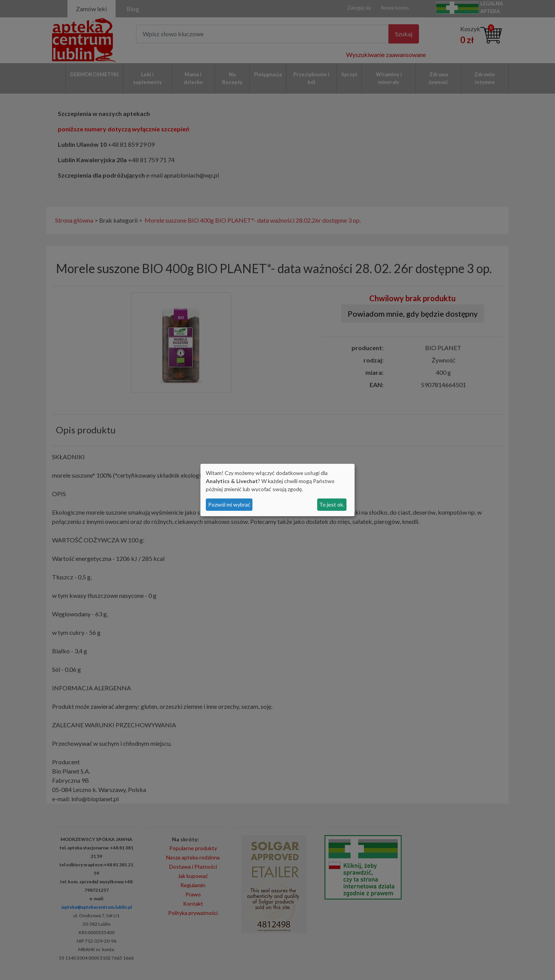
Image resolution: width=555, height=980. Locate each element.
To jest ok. (332, 504)
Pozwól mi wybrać (229, 504)
